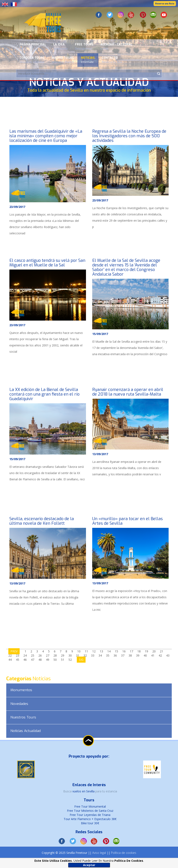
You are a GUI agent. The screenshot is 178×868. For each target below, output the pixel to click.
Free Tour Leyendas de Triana (90, 815)
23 (18, 655)
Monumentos (21, 690)
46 (25, 660)
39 (138, 655)
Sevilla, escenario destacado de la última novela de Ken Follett (42, 521)
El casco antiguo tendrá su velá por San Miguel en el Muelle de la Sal (47, 263)
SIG (81, 660)
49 (48, 660)
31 (78, 655)
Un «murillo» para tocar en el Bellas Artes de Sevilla (128, 521)
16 (124, 651)
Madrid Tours (63, 60)
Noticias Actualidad (26, 731)
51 (63, 660)
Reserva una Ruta (165, 4)
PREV (14, 651)
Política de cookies (124, 853)
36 (115, 655)
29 (63, 655)
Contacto (112, 60)
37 (123, 655)
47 (33, 660)
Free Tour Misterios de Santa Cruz (90, 811)
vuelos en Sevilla (84, 791)
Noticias (88, 60)
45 (18, 660)
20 (154, 651)
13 (101, 651)
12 (94, 651)
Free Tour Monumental (90, 806)
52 (70, 660)
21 (162, 651)
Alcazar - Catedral (116, 46)
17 (131, 651)
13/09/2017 (100, 454)
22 (10, 655)
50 (55, 660)
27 (48, 655)
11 (86, 651)
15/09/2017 (100, 334)
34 (100, 655)
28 (55, 655)
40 (145, 655)
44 (10, 660)
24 (25, 655)
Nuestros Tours (23, 717)
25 (33, 655)
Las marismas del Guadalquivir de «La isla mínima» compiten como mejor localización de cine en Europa (46, 136)
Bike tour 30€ (90, 823)
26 (40, 655)
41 (153, 655)
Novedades (19, 704)
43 (168, 655)
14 (109, 651)
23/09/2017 (17, 207)
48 (40, 660)
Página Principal (33, 46)
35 (108, 655)
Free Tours (84, 46)
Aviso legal (99, 853)
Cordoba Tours (32, 60)
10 (79, 651)
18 (139, 651)
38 (130, 655)
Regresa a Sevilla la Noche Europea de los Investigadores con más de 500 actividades (129, 136)
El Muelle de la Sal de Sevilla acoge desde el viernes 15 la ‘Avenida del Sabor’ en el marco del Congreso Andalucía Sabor (126, 267)
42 (160, 655)
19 (146, 651)
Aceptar (89, 865)
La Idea (61, 46)
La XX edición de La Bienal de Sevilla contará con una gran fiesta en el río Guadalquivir (44, 394)
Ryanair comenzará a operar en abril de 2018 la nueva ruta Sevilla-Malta (128, 392)
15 (116, 651)
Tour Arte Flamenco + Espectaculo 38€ (90, 819)
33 (93, 655)
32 (85, 655)
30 (70, 655)
